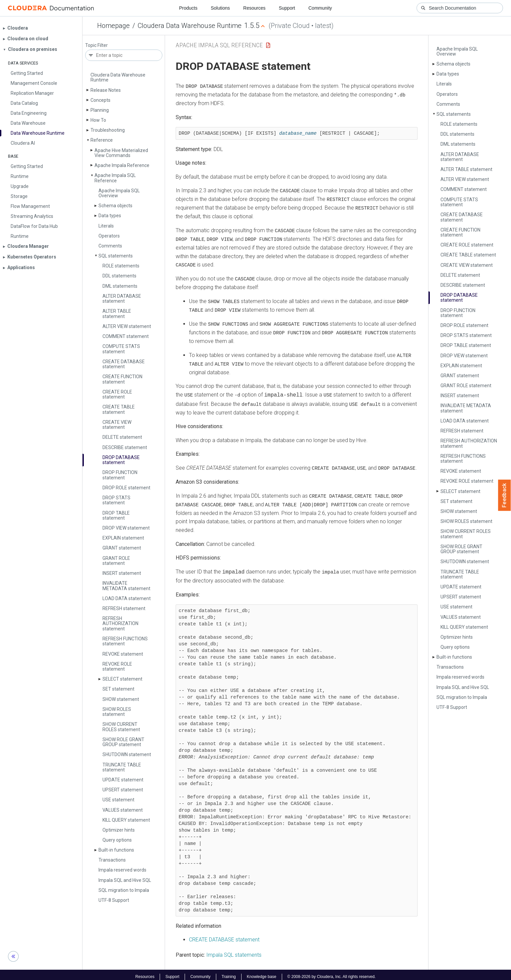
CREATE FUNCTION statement (122, 379)
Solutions (220, 8)
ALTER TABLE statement (117, 314)
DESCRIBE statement (125, 447)
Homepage (113, 26)
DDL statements (119, 276)
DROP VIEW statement (126, 528)
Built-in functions (116, 850)
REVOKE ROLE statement (117, 666)
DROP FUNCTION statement (120, 475)
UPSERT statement (123, 790)
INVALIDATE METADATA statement (126, 586)
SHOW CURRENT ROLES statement (121, 727)
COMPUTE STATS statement (121, 349)
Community (320, 8)
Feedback (505, 495)
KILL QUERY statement (126, 820)
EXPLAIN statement (123, 538)
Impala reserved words (122, 870)
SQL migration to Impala (124, 890)
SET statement (118, 689)
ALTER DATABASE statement (122, 299)
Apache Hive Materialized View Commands (121, 153)
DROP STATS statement (116, 500)
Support (287, 8)
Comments (110, 246)
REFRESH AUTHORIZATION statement (120, 624)
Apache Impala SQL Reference (115, 178)
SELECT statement (122, 679)
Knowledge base (262, 973)
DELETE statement (122, 437)
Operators (109, 236)
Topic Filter (96, 45)
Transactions (112, 860)
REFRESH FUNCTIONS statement (125, 641)
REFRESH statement (124, 608)
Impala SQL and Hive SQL (125, 880)
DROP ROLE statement (126, 488)
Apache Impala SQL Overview (119, 193)
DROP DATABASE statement (121, 460)
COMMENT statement (126, 336)
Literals (106, 226)
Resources (254, 8)
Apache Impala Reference (122, 165)
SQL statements (116, 256)
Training (229, 973)
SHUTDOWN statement (127, 754)
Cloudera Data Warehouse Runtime (190, 26)
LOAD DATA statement (127, 598)
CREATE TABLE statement (119, 409)
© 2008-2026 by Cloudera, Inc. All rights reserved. (332, 973)
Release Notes (106, 90)
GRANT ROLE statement (116, 561)
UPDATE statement (123, 780)
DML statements (120, 286)
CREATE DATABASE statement (124, 364)
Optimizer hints (119, 830)
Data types (110, 216)
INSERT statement (122, 573)
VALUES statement (123, 810)
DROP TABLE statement (116, 515)
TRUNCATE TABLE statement (122, 767)
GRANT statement (122, 548)
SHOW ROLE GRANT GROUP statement (123, 742)
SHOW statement (121, 699)
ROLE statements (121, 266)
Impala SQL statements (234, 951)
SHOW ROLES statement (117, 712)
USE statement (118, 800)
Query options (117, 840)
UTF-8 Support (114, 900)
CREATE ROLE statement (117, 394)
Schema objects (115, 206)
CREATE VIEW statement (117, 425)
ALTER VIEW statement (127, 326)
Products (188, 8)
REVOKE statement (123, 654)
